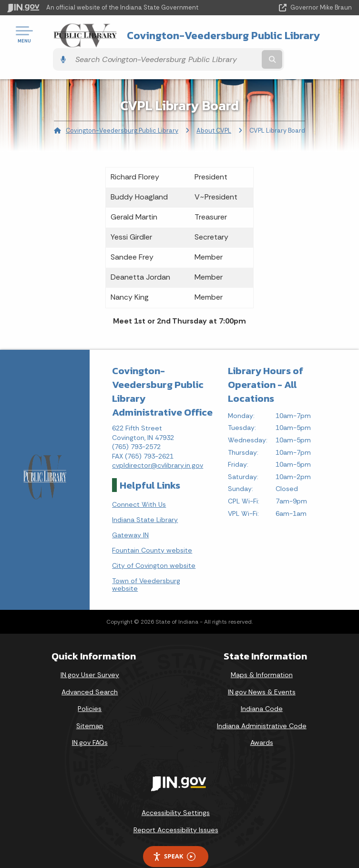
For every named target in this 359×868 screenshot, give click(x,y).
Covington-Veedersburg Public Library (173, 37)
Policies (90, 690)
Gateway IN (130, 517)
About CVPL (214, 112)
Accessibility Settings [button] (176, 795)
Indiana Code (262, 690)
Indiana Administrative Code (262, 708)
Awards (262, 724)
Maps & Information (262, 657)
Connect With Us (139, 486)
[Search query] (302, 38)
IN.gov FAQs (90, 724)
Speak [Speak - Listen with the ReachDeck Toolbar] (174, 838)
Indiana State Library (145, 502)
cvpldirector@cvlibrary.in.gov (158, 447)
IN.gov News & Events (262, 674)
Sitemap (90, 708)
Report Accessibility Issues (176, 812)
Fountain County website (152, 532)
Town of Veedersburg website (146, 566)
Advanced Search (90, 674)
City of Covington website (154, 547)
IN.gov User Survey (90, 657)
